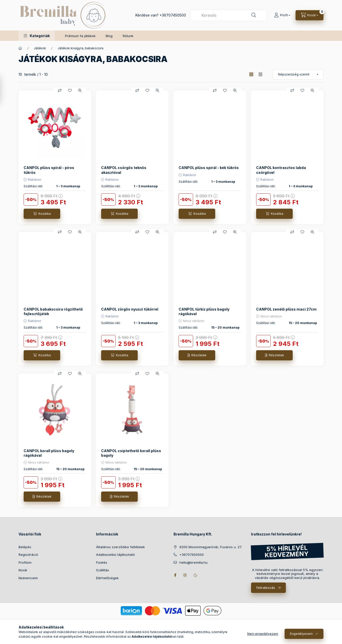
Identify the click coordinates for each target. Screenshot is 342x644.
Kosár (23, 570)
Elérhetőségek (107, 578)
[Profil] (282, 15)
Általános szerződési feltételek (120, 547)
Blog (109, 36)
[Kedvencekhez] (70, 90)
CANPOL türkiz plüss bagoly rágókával (204, 311)
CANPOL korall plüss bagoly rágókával (49, 453)
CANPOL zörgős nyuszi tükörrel (130, 309)
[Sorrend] (298, 74)
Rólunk (128, 36)
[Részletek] (197, 355)
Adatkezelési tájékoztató (115, 555)
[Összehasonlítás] (60, 90)
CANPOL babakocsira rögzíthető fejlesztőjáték (53, 311)
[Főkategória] (20, 48)
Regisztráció (28, 555)
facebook (175, 575)
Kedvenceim (28, 578)
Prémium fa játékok (80, 36)
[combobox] (229, 15)
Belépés (25, 547)
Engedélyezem (301, 637)
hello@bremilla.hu (193, 562)
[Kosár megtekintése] (309, 15)
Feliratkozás (266, 588)
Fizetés (102, 562)
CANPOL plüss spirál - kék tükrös (209, 168)
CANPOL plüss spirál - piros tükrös (49, 170)
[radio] (260, 74)
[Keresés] (254, 15)
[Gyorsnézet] (80, 90)
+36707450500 (173, 15)
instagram (185, 575)
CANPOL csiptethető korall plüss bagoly (131, 453)
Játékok (40, 48)
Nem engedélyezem (263, 637)
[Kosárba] (42, 214)
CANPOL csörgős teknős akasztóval (124, 170)
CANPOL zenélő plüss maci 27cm (286, 309)
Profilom (25, 562)
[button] (37, 36)
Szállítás (103, 570)
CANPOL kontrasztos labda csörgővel (281, 170)
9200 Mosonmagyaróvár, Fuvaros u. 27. (211, 547)
